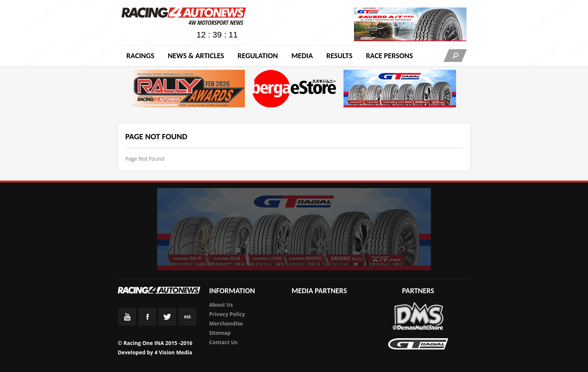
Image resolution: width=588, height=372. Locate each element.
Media (302, 56)
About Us (221, 305)
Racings (140, 56)
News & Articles (196, 56)
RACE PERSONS (389, 56)
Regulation (257, 56)
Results (339, 56)
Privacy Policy (227, 314)
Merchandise (226, 323)
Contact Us (223, 342)
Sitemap (220, 333)
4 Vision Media (173, 352)
